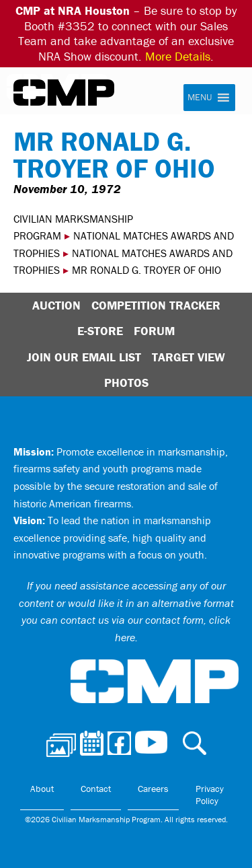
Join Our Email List (84, 357)
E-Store (100, 331)
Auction (56, 305)
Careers (153, 789)
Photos (126, 383)
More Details (178, 56)
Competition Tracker (156, 305)
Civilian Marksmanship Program (64, 93)
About (42, 789)
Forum (154, 331)
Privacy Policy (210, 795)
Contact (96, 789)
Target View (188, 357)
